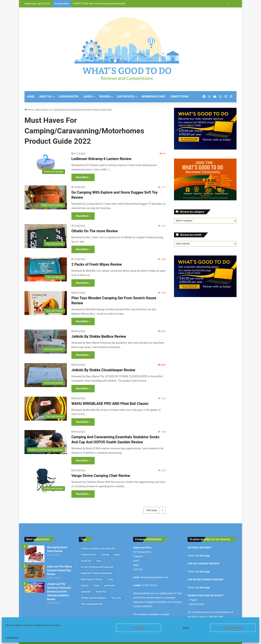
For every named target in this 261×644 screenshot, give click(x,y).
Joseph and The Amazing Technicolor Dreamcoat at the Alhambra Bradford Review (59, 592)
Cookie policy (12, 637)
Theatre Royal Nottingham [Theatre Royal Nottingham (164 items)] (93, 598)
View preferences (233, 628)
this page (205, 556)
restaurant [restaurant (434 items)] (86, 592)
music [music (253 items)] (110, 579)
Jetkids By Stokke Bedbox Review (99, 336)
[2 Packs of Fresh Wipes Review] (46, 269)
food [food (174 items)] (99, 561)
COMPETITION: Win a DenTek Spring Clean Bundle (99, 4)
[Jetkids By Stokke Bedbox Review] (46, 342)
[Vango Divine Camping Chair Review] (46, 481)
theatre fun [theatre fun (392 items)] (101, 592)
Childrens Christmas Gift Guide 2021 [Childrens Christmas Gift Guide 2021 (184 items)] (98, 549)
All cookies (139, 628)
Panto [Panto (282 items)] (96, 586)
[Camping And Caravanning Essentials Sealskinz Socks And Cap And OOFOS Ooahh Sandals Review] (46, 442)
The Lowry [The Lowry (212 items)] (116, 598)
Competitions (179, 97)
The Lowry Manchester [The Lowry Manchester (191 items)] (92, 604)
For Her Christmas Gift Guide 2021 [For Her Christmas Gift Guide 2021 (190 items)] (97, 567)
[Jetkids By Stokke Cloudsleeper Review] (46, 375)
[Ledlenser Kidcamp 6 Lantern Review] (46, 164)
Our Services (126, 97)
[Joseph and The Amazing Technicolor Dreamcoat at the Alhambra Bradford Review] (34, 587)
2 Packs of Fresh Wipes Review (97, 264)
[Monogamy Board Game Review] (34, 554)
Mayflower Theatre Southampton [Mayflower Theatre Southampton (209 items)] (97, 573)
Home (31, 97)
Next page (155, 510)
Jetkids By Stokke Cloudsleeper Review (103, 370)
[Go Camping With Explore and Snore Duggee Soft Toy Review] (46, 197)
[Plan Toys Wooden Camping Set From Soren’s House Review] (46, 303)
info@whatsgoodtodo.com (154, 577)
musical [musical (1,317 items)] (85, 586)
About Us (45, 97)
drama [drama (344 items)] (117, 555)
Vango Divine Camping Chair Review (101, 476)
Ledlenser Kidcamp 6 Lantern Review (101, 159)
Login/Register (69, 97)
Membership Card (153, 97)
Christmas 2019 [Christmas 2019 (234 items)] (89, 555)
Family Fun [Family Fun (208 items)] (86, 561)
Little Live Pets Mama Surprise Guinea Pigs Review (59, 570)
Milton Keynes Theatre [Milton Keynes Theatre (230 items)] (92, 579)
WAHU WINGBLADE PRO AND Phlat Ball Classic (110, 404)
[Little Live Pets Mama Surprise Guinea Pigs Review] (34, 572)
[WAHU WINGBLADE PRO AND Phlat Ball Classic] (46, 409)
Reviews (105, 97)
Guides (88, 97)
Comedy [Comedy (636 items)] (105, 555)
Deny (186, 628)
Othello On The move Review (95, 231)
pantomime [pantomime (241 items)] (110, 586)
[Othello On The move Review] (46, 236)
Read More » (83, 177)
